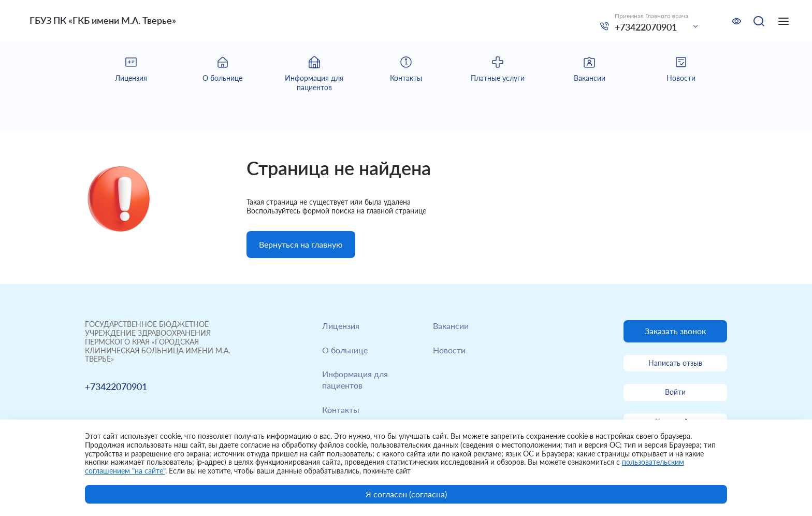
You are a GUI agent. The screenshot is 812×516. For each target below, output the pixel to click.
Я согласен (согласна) (406, 494)
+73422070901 (646, 27)
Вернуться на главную (301, 244)
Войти (675, 392)
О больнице (345, 350)
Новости (449, 350)
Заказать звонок (675, 331)
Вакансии (451, 326)
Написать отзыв (675, 363)
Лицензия (341, 326)
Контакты (341, 410)
